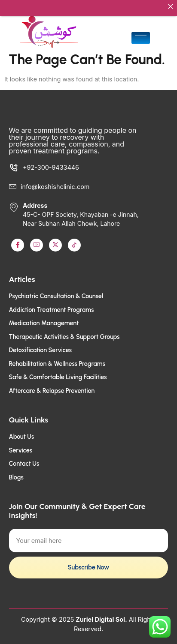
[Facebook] (18, 241)
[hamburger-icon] (141, 34)
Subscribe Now (88, 563)
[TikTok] (74, 241)
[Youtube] (37, 241)
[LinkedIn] (55, 241)
